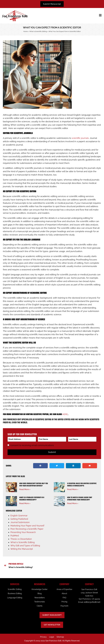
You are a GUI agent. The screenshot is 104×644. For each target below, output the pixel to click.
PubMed (15, 535)
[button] (40, 466)
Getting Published (19, 519)
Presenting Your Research (23, 532)
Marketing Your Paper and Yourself (27, 525)
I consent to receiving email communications (32, 445)
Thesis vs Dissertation (21, 539)
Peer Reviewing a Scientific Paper (27, 529)
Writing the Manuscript (22, 549)
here (65, 414)
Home (26, 32)
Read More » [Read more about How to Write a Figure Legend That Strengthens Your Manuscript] (73, 503)
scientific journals (80, 138)
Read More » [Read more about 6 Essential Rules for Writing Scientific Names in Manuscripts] (73, 489)
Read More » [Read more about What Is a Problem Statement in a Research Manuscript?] (25, 503)
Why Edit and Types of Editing (25, 545)
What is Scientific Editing (38, 32)
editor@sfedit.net (92, 602)
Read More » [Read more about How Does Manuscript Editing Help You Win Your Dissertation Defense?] (25, 489)
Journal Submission (20, 522)
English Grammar (19, 515)
